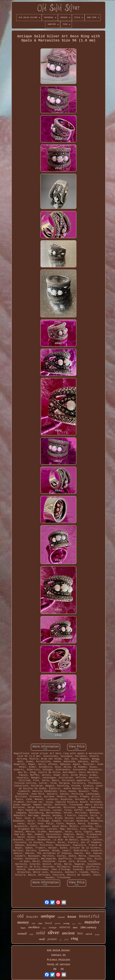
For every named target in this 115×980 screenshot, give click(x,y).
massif (61, 917)
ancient (68, 933)
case (40, 923)
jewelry (97, 935)
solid (40, 933)
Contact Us (58, 955)
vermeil (22, 934)
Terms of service (58, 964)
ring (75, 938)
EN (55, 969)
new (75, 927)
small (42, 939)
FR (62, 969)
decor (74, 924)
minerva (65, 927)
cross (31, 934)
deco (80, 923)
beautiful (89, 917)
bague (23, 928)
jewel (66, 940)
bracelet (32, 917)
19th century (88, 927)
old (20, 916)
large (44, 928)
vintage (53, 928)
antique (48, 916)
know (72, 917)
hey (61, 940)
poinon (58, 923)
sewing (66, 923)
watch (89, 934)
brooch (49, 923)
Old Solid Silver (58, 950)
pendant (52, 939)
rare (34, 923)
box (80, 933)
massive (92, 922)
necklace (34, 927)
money (23, 922)
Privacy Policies (58, 960)
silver (53, 933)
